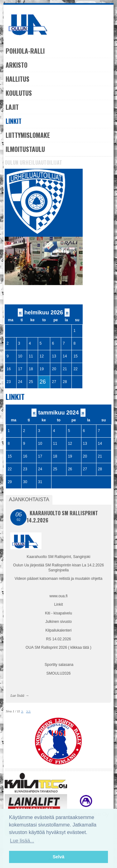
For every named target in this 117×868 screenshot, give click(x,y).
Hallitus (17, 79)
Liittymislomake (28, 135)
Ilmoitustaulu (25, 149)
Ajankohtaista (29, 499)
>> (29, 711)
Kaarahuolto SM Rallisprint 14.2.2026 (62, 517)
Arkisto (17, 65)
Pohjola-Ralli (25, 51)
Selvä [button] (59, 857)
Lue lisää (17, 696)
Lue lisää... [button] (22, 841)
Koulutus (19, 93)
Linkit (14, 121)
